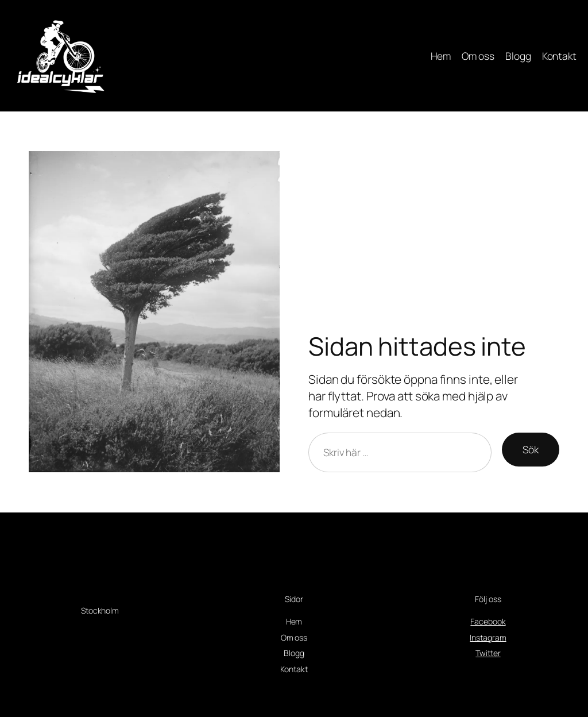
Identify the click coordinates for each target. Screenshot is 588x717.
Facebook (488, 621)
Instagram (488, 637)
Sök (531, 449)
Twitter (488, 653)
